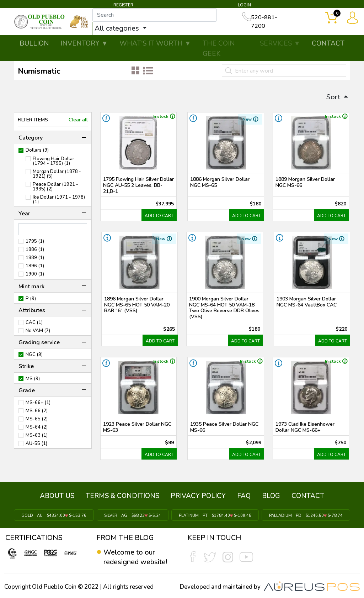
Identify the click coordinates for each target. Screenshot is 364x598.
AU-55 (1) (36, 444)
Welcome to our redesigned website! (135, 557)
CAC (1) (34, 323)
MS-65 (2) (37, 419)
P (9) (31, 299)
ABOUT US (57, 496)
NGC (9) (34, 355)
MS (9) (33, 379)
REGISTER (123, 5)
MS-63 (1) (37, 436)
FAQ (244, 496)
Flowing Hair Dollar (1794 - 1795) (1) (53, 161)
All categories (118, 28)
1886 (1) (35, 250)
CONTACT (328, 43)
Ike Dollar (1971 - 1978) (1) (59, 200)
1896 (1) (35, 266)
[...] (155, 15)
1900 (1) (35, 274)
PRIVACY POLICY (198, 496)
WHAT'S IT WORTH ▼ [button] (155, 43)
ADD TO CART (159, 216)
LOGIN (244, 5)
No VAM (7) (38, 331)
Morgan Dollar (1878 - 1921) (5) (57, 174)
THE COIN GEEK (219, 49)
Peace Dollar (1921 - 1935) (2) (55, 187)
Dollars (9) (37, 150)
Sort (334, 97)
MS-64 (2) (37, 427)
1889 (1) (35, 258)
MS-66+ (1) (38, 403)
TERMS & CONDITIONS (122, 496)
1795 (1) (35, 242)
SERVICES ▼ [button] (280, 43)
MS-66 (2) (37, 411)
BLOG (271, 496)
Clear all (78, 120)
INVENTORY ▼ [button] (84, 43)
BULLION (34, 43)
